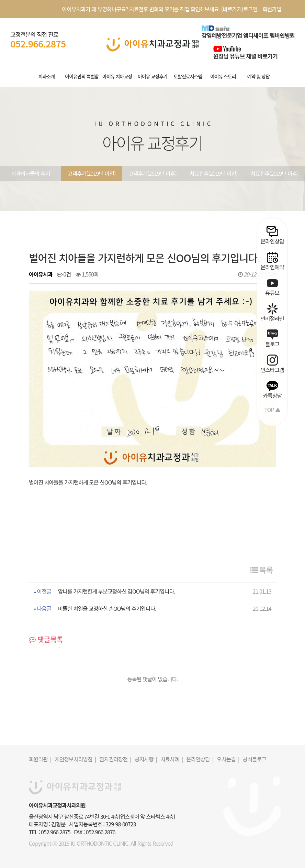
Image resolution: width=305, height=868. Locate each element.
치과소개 (47, 76)
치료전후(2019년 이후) (274, 173)
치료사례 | (172, 759)
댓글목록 (46, 639)
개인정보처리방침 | (75, 759)
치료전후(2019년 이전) (214, 173)
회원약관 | (40, 759)
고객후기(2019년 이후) (152, 173)
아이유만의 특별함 (82, 76)
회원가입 (272, 9)
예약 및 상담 (258, 76)
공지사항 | (146, 759)
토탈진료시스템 (188, 76)
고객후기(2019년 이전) (91, 173)
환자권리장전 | (115, 759)
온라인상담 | (200, 759)
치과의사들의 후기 (30, 173)
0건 (64, 274)
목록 (262, 569)
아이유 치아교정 (117, 76)
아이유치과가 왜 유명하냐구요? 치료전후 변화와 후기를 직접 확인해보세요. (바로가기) (153, 9)
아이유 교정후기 (152, 76)
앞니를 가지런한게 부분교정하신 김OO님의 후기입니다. (117, 591)
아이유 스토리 (223, 76)
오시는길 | (228, 759)
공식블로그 (254, 759)
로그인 (250, 9)
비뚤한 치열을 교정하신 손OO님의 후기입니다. (107, 608)
